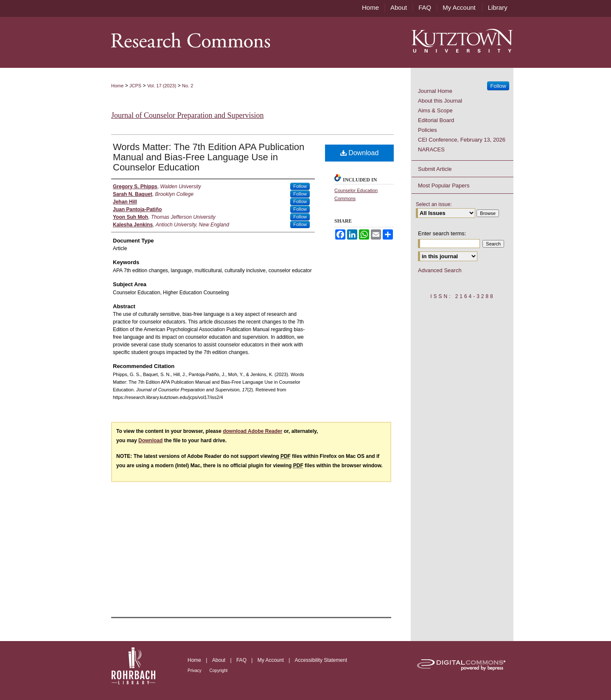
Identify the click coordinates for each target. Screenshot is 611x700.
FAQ (242, 660)
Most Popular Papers (444, 185)
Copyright (219, 671)
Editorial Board (436, 120)
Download (360, 153)
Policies (427, 130)
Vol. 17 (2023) (162, 86)
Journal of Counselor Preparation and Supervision (187, 115)
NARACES (431, 149)
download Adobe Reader (252, 431)
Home (117, 86)
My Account (271, 660)
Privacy (195, 671)
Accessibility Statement (321, 660)
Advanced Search (440, 270)
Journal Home (435, 91)
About (220, 660)
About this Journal (440, 101)
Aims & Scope (435, 110)
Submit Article (435, 169)
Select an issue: (434, 204)
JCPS (135, 86)
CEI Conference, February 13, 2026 (462, 140)
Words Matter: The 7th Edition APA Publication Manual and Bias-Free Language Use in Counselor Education (209, 157)
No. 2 (188, 86)
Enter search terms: (442, 233)
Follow (300, 186)
